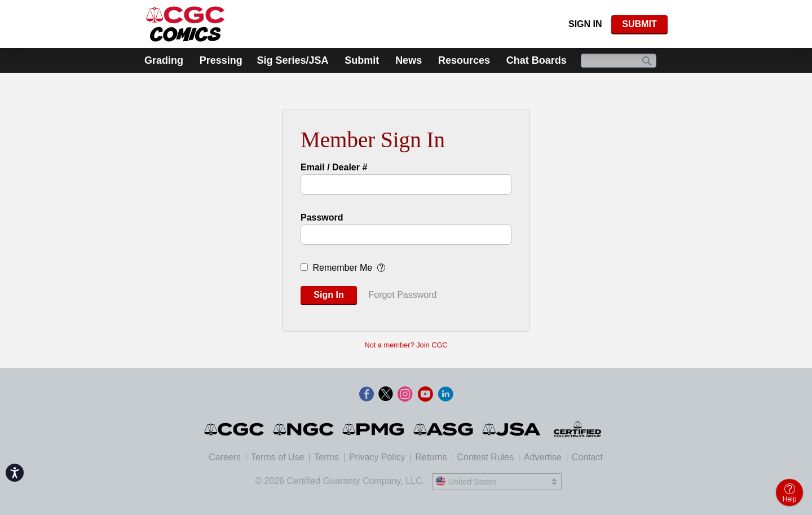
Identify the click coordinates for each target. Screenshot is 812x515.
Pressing (221, 60)
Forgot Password (402, 295)
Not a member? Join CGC (406, 345)
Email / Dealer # (334, 167)
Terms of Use (277, 457)
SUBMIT (639, 24)
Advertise (543, 457)
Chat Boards (537, 60)
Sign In (585, 24)
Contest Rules (485, 457)
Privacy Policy (377, 457)
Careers (225, 457)
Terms (326, 457)
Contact (587, 457)
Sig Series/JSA (292, 60)
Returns (431, 457)
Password (322, 217)
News (409, 60)
